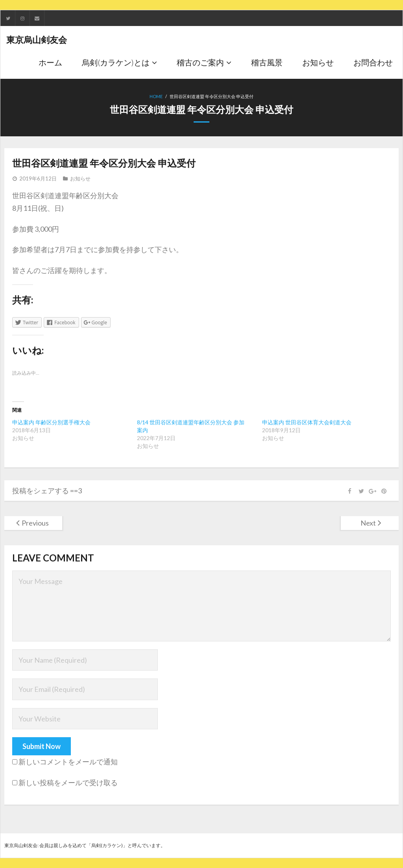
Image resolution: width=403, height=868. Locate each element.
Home (156, 96)
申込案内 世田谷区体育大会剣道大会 (307, 422)
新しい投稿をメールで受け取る (68, 783)
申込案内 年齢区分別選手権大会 (51, 422)
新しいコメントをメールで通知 (68, 762)
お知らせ (80, 178)
